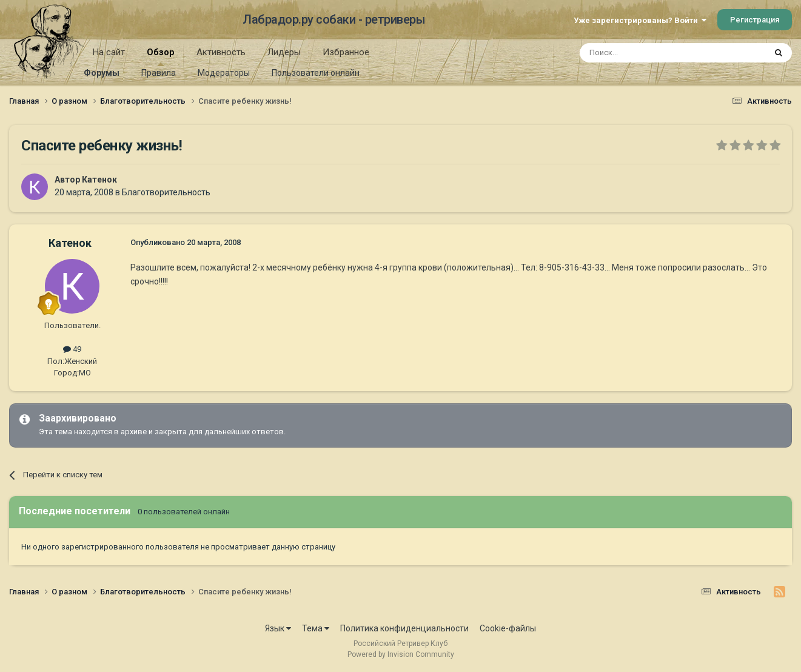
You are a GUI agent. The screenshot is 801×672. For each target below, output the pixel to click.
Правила (159, 73)
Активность (221, 52)
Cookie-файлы (508, 628)
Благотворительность (166, 192)
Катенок (99, 180)
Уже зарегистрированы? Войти (640, 20)
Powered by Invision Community (401, 654)
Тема (316, 628)
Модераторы (224, 73)
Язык (278, 628)
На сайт (109, 52)
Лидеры (284, 52)
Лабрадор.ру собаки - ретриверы (334, 19)
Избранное (346, 52)
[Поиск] (645, 53)
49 (72, 349)
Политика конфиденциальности (404, 628)
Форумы (102, 73)
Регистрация (755, 20)
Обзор (161, 56)
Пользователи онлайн (316, 73)
